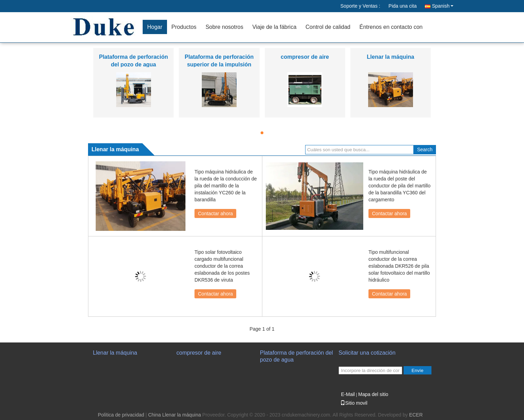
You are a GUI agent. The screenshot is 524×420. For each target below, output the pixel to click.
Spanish (443, 6)
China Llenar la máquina (175, 415)
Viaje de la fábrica (274, 27)
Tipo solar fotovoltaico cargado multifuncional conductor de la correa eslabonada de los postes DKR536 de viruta (222, 266)
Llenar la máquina (390, 57)
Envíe (418, 370)
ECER (416, 415)
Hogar (155, 27)
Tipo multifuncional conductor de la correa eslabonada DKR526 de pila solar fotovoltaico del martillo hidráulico (399, 266)
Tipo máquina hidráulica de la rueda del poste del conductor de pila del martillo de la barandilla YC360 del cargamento (399, 186)
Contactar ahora (215, 213)
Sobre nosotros (225, 27)
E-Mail (348, 394)
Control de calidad (328, 27)
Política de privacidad (121, 415)
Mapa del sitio (373, 394)
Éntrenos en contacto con (391, 27)
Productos (184, 27)
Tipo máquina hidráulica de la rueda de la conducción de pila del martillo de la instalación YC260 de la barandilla (226, 186)
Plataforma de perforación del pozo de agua (296, 356)
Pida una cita (403, 6)
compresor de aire (305, 57)
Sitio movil (354, 403)
